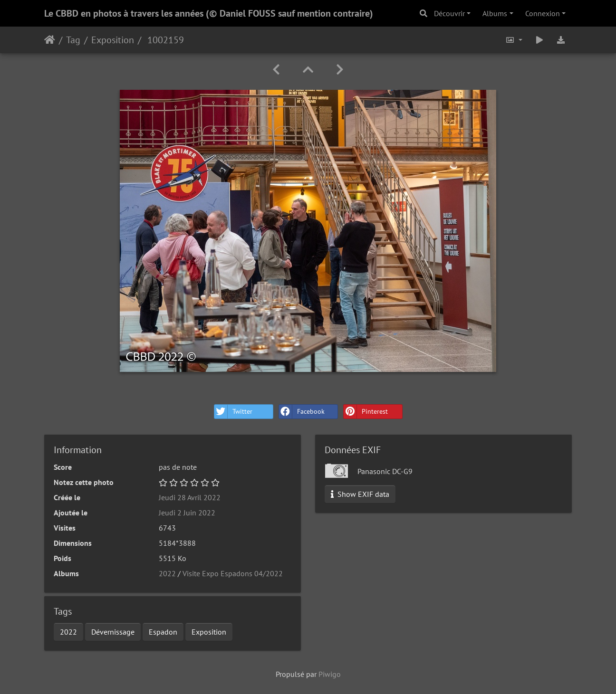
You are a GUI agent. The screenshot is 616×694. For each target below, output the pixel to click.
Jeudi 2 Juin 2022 (187, 513)
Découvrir (449, 13)
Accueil (50, 40)
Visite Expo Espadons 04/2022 (233, 573)
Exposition (113, 40)
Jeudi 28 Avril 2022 (190, 497)
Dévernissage (113, 632)
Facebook (302, 412)
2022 (167, 573)
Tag (73, 40)
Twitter (233, 412)
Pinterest (366, 412)
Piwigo (330, 674)
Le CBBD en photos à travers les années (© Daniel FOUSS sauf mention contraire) (209, 13)
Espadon (163, 632)
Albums (495, 13)
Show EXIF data (360, 494)
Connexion (543, 13)
